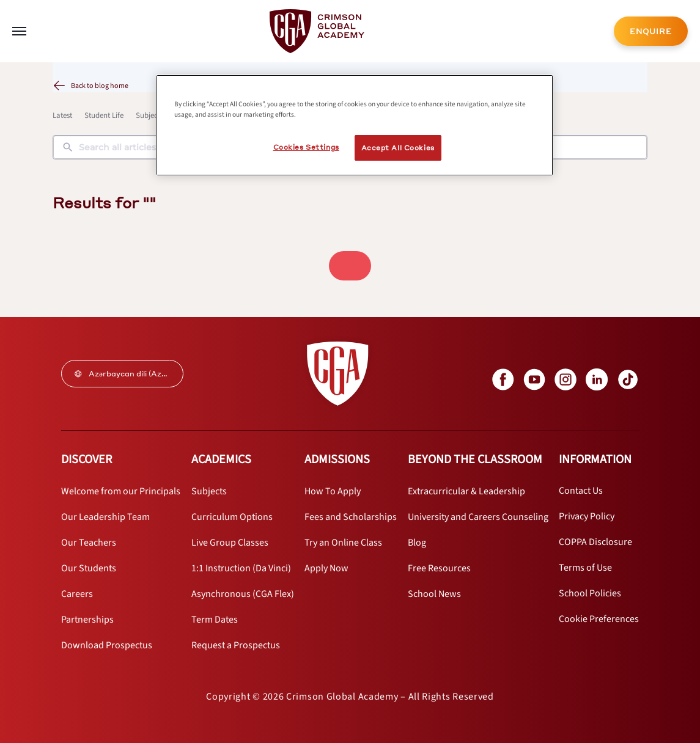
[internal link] (651, 31)
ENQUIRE (651, 31)
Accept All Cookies (398, 148)
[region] (355, 125)
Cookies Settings (306, 147)
